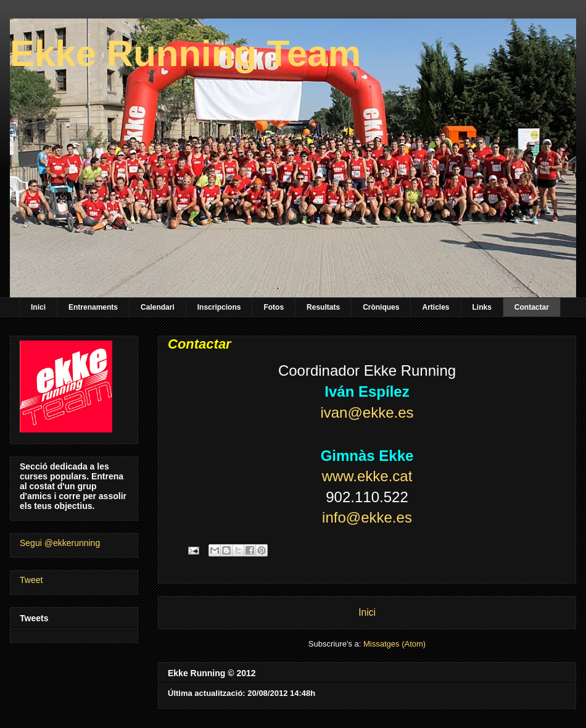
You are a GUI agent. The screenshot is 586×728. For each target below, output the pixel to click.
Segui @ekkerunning (60, 543)
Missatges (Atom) (394, 644)
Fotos (274, 307)
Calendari (158, 307)
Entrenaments (93, 307)
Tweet (31, 580)
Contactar (532, 307)
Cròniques (381, 307)
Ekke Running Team (185, 53)
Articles (435, 307)
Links (482, 307)
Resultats (323, 307)
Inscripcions (219, 307)
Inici (38, 307)
